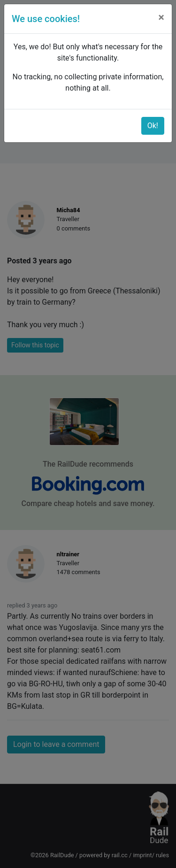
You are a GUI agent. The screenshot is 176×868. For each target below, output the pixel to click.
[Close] (161, 17)
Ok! (153, 126)
